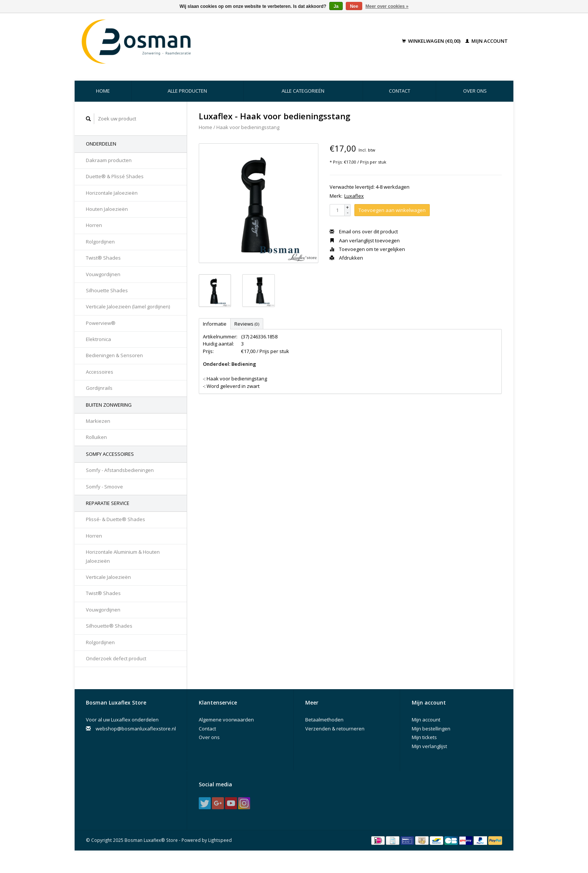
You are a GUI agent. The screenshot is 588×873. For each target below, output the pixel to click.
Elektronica (98, 339)
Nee (354, 6)
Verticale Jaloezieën (108, 577)
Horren (94, 225)
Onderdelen (101, 144)
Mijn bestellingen (431, 729)
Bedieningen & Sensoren (114, 355)
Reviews (247, 324)
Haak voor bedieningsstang (248, 127)
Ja (336, 6)
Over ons (475, 91)
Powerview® (101, 323)
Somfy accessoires (110, 454)
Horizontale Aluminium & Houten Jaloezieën (123, 556)
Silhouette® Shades (109, 626)
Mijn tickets (424, 737)
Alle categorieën (303, 91)
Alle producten (187, 91)
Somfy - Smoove (104, 487)
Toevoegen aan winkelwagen (392, 210)
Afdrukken (346, 258)
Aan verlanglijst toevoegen (365, 240)
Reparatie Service (108, 503)
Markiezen (98, 421)
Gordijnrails (99, 388)
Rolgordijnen (100, 242)
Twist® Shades (103, 258)
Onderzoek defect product (116, 658)
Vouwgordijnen (103, 274)
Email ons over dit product (364, 231)
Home (103, 91)
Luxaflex (354, 196)
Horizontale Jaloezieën (112, 193)
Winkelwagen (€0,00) (432, 41)
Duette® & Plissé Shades (115, 176)
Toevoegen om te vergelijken (367, 249)
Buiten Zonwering (109, 405)
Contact (400, 91)
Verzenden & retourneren (335, 729)
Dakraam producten (109, 160)
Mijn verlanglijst (429, 746)
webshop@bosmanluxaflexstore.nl (136, 729)
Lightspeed (220, 840)
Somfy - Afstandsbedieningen (120, 470)
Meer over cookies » (387, 6)
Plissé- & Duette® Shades (115, 519)
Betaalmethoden (324, 720)
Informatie (215, 324)
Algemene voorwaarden (226, 720)
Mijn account (487, 41)
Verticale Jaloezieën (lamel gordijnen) (128, 307)
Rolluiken (96, 437)
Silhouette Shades (107, 290)
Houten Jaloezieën (107, 209)
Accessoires (100, 372)
